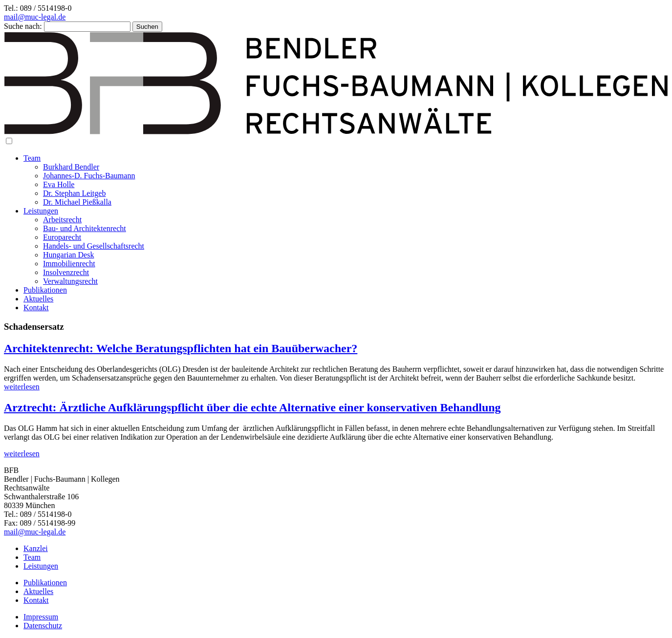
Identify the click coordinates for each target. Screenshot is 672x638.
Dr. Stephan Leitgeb (74, 193)
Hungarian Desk (68, 255)
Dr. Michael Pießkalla (77, 202)
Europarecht (62, 237)
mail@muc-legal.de (35, 17)
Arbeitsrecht (62, 220)
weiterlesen (22, 387)
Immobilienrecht (69, 264)
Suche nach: (23, 26)
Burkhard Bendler (71, 167)
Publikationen (45, 290)
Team (32, 158)
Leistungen (41, 211)
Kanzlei (36, 548)
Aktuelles (38, 299)
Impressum (41, 617)
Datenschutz (43, 626)
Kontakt (36, 308)
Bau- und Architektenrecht (85, 228)
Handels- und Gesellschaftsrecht (94, 246)
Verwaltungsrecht (70, 281)
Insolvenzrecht (66, 272)
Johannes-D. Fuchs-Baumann (89, 176)
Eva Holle (59, 184)
